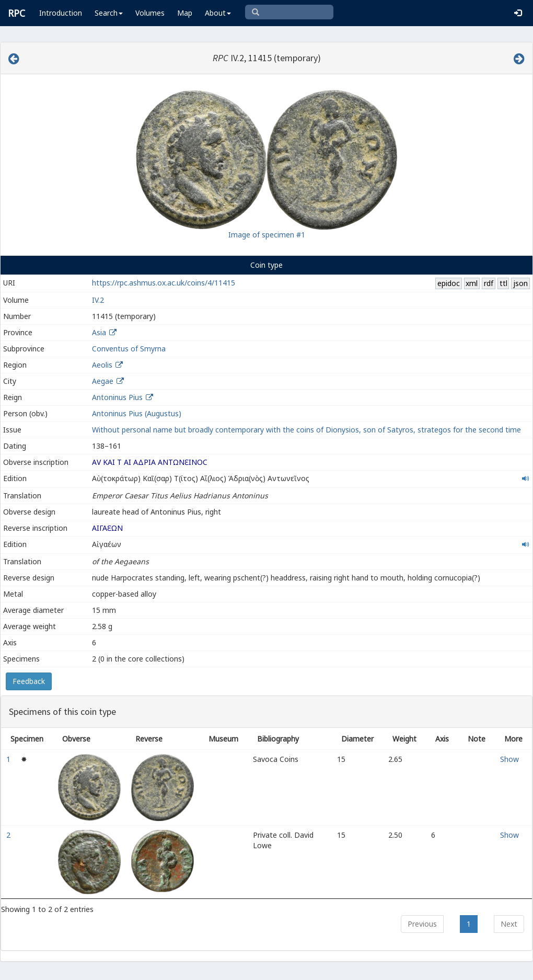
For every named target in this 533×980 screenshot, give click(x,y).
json (520, 283)
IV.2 (98, 300)
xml (472, 283)
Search (109, 13)
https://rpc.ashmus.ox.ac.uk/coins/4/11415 (164, 283)
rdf (489, 283)
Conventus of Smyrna (129, 349)
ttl (503, 283)
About (218, 13)
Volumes (150, 13)
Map (185, 13)
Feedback (29, 681)
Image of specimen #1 (267, 235)
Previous (422, 924)
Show (509, 759)
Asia (99, 332)
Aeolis (102, 365)
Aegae (103, 381)
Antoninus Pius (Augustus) (137, 413)
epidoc (449, 283)
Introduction (61, 13)
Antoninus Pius (117, 397)
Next (509, 924)
